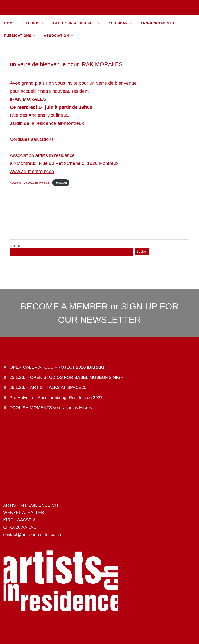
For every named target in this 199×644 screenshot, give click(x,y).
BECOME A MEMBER (64, 306)
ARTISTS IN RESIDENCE (74, 23)
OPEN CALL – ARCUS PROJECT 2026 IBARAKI (57, 367)
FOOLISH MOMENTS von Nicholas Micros (51, 408)
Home (10, 23)
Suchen (15, 246)
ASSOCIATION (56, 36)
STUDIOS (31, 23)
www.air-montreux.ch (32, 171)
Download (61, 183)
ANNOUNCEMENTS (157, 23)
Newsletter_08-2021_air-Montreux (30, 183)
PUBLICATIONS (18, 36)
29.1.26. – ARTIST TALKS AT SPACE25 (48, 387)
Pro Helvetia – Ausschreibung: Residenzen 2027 (56, 398)
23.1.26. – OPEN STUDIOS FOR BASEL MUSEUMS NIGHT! (69, 377)
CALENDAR (118, 23)
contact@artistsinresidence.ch (32, 534)
